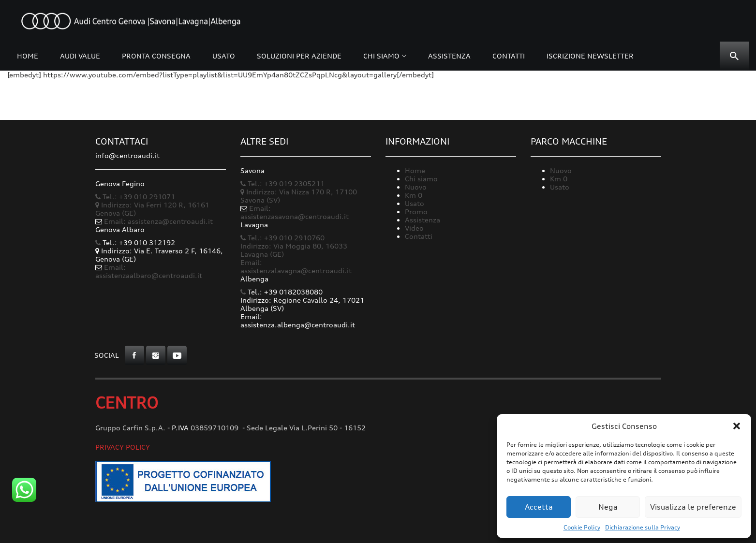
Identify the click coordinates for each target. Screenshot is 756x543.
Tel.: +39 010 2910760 (282, 238)
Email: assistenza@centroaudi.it (158, 221)
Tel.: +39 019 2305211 (282, 183)
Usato (224, 56)
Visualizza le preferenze (693, 507)
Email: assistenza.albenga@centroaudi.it (298, 321)
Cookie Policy (582, 527)
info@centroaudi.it (127, 155)
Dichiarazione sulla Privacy (643, 527)
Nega (608, 507)
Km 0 (414, 195)
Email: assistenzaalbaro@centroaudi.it (149, 271)
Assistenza (449, 56)
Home (28, 56)
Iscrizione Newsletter (590, 56)
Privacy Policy (123, 447)
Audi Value (80, 56)
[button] (737, 426)
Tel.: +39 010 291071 (135, 197)
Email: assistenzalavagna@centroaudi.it (296, 266)
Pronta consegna (156, 56)
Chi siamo (381, 56)
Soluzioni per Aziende (299, 56)
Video (414, 228)
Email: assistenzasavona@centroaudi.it (295, 212)
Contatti (509, 56)
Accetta (539, 507)
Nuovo (416, 187)
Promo (416, 212)
